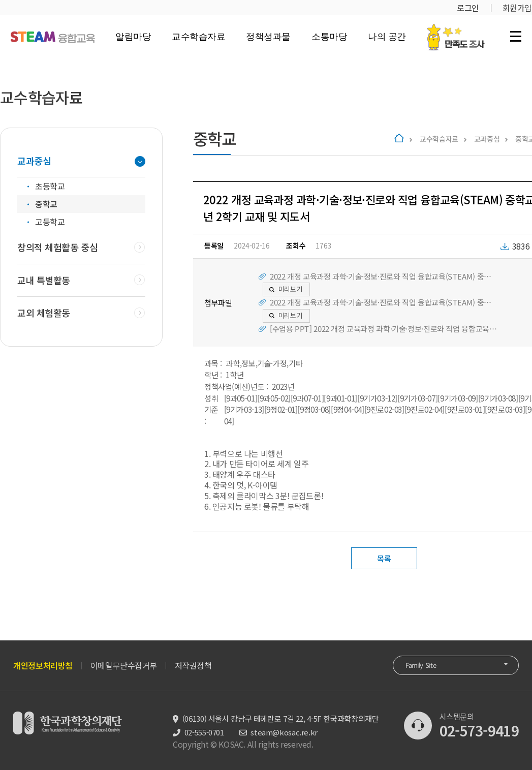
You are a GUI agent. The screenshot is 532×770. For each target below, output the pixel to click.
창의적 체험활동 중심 (57, 247)
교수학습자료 (198, 37)
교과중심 (487, 139)
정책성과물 (268, 37)
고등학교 (50, 222)
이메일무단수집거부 (124, 665)
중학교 (46, 204)
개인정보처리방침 (43, 665)
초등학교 (50, 186)
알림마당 (133, 37)
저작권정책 (193, 665)
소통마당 (329, 37)
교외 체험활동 (44, 313)
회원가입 (517, 8)
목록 (384, 558)
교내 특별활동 (44, 280)
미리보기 (290, 289)
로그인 (468, 8)
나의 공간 (387, 37)
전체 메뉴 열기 (516, 36)
